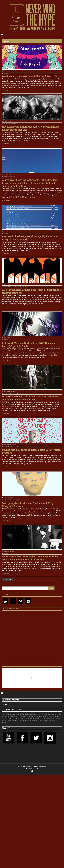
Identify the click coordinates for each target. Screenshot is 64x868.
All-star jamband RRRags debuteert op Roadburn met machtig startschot (32, 291)
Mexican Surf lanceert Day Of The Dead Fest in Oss (30, 76)
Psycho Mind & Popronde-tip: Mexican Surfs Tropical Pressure (32, 451)
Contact (4, 704)
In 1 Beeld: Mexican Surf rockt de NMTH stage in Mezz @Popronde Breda (29, 345)
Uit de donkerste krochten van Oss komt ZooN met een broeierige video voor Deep (30, 398)
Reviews (13, 177)
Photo (6, 340)
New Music (26, 287)
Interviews (14, 123)
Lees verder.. (6, 90)
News (6, 73)
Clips (6, 393)
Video (17, 393)
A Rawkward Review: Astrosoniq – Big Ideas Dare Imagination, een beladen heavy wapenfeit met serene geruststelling (30, 183)
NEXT (11, 580)
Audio (12, 287)
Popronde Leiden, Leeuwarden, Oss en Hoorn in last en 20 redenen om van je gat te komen (31, 558)
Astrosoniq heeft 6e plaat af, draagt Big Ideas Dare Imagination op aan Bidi (30, 238)
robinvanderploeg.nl (32, 768)
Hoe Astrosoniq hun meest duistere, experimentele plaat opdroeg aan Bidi (30, 128)
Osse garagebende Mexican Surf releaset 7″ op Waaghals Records (28, 505)
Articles (7, 123)
